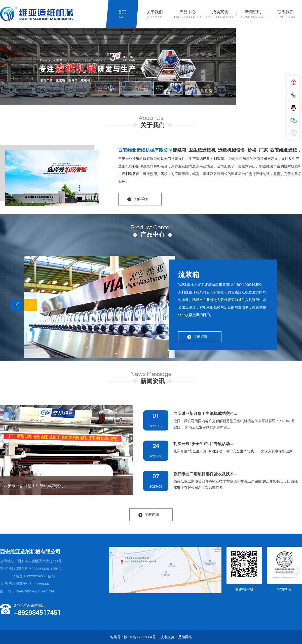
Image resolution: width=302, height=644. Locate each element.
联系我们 (286, 12)
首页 (122, 12)
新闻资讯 (253, 12)
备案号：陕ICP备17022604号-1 (134, 637)
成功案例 (220, 12)
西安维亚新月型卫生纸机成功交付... (67, 486)
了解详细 (141, 199)
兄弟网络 (185, 637)
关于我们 (155, 12)
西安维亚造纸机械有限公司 (145, 150)
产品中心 (187, 12)
